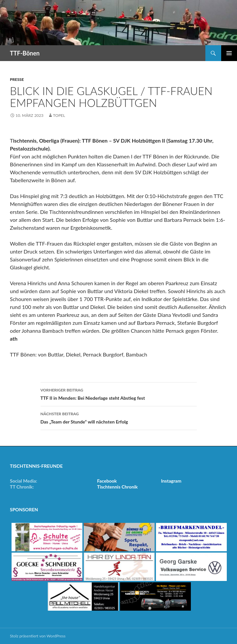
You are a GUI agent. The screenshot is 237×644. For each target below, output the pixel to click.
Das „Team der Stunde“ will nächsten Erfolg (119, 417)
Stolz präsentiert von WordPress (38, 636)
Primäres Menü (229, 53)
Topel (59, 115)
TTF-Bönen (25, 53)
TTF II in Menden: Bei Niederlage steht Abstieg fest (119, 393)
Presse (17, 79)
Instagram (171, 481)
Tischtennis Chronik (118, 487)
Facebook (107, 481)
